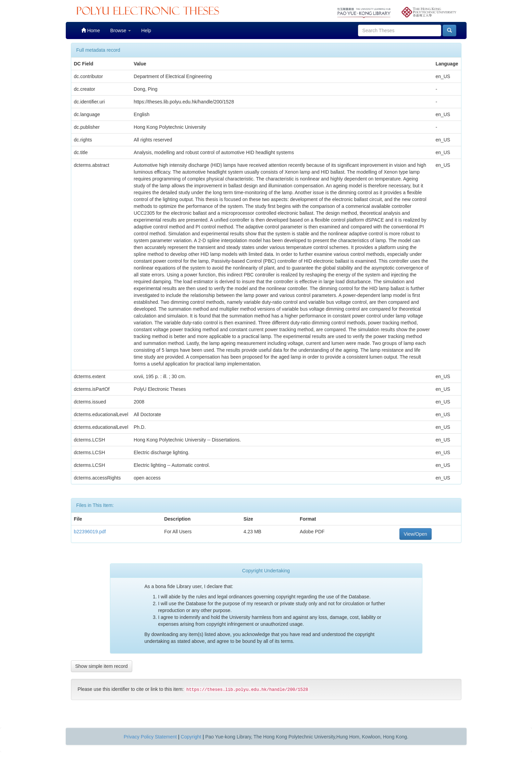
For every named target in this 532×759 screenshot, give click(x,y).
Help (146, 30)
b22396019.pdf (90, 532)
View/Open (416, 534)
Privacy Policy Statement (150, 737)
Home (91, 30)
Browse (121, 30)
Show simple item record (102, 666)
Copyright (191, 737)
